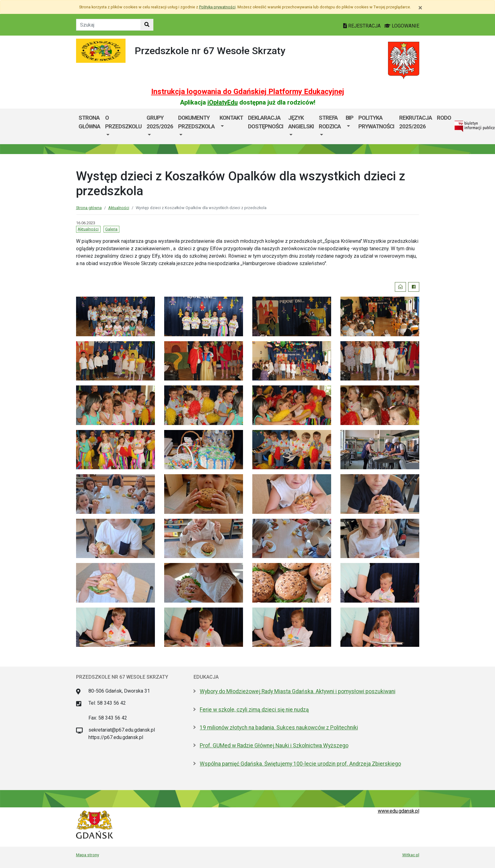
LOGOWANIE (402, 26)
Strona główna (89, 122)
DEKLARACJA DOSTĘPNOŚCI (266, 122)
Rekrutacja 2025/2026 (416, 122)
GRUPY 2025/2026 (160, 122)
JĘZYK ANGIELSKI (301, 122)
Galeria (111, 229)
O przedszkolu (123, 122)
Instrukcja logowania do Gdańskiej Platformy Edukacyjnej (248, 92)
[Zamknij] (420, 8)
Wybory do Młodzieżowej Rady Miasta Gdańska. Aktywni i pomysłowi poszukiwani (298, 691)
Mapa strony (87, 855)
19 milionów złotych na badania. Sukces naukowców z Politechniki (279, 728)
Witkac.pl (411, 855)
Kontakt (231, 118)
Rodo (444, 118)
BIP (350, 118)
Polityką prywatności (217, 7)
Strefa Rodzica (330, 122)
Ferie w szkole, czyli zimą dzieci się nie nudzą (254, 710)
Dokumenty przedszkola (196, 122)
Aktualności (119, 208)
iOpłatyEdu (223, 102)
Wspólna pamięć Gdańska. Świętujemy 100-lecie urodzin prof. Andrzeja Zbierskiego (300, 764)
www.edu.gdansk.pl (399, 811)
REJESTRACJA (363, 26)
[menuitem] (123, 126)
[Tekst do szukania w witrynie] (108, 25)
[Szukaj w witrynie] (147, 25)
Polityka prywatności (376, 122)
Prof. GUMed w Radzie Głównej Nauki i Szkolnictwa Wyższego (274, 746)
